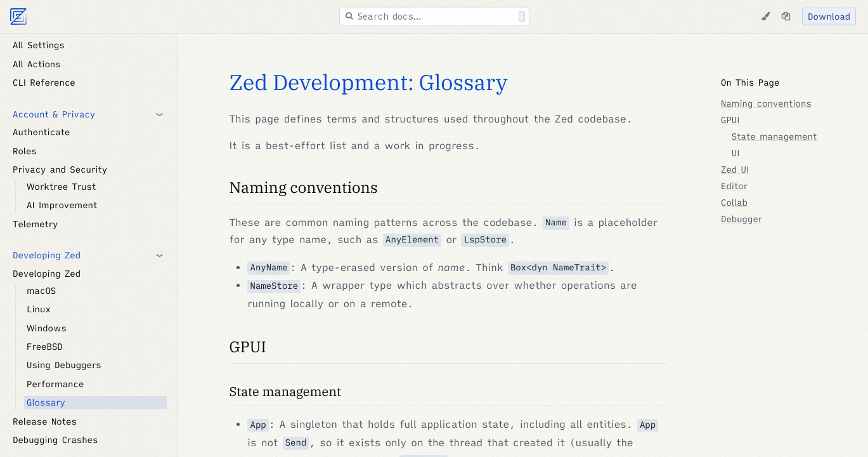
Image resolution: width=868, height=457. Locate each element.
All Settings (39, 45)
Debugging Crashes (55, 440)
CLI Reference (44, 83)
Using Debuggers (64, 365)
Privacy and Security (60, 169)
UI (736, 153)
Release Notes (45, 421)
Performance (55, 384)
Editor (734, 186)
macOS (41, 291)
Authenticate (41, 132)
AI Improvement (62, 205)
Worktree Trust (61, 187)
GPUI (248, 347)
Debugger (742, 219)
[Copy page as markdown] (786, 17)
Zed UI (735, 169)
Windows (47, 328)
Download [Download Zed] (829, 17)
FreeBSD (45, 347)
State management (286, 391)
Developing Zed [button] (47, 255)
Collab (734, 202)
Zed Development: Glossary (369, 83)
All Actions (37, 64)
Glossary (46, 402)
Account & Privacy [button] (54, 114)
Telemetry (35, 224)
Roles (25, 151)
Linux (39, 309)
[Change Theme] (765, 17)
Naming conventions (304, 187)
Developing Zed (47, 274)
